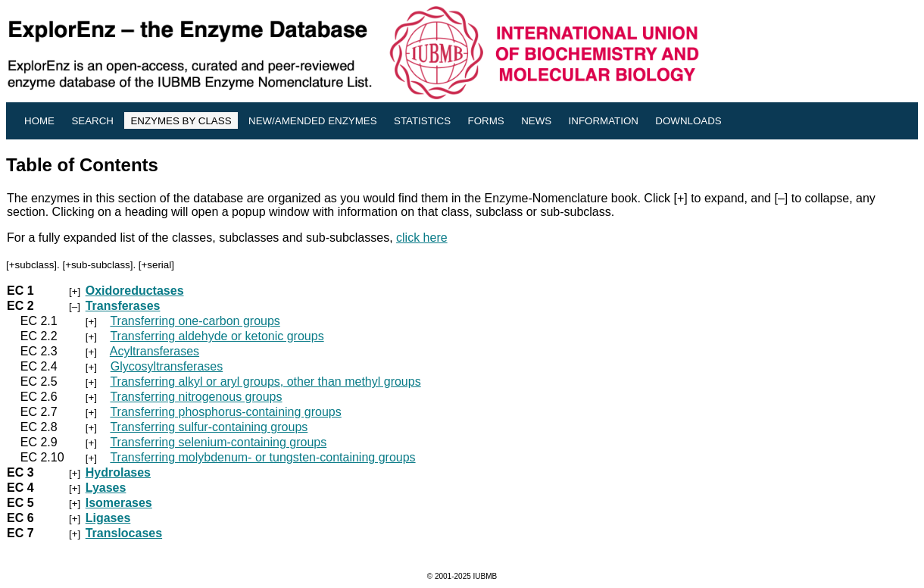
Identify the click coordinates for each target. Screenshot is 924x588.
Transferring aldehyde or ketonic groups (217, 336)
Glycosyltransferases (167, 366)
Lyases (106, 488)
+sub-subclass (98, 265)
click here (422, 238)
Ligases (108, 518)
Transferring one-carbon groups (195, 321)
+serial (157, 265)
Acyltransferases (155, 351)
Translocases (124, 533)
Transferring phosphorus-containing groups (225, 412)
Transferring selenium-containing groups (218, 442)
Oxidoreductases (135, 291)
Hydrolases (118, 472)
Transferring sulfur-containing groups (209, 427)
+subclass (32, 265)
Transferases (123, 306)
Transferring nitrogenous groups (196, 397)
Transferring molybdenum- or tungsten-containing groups (262, 457)
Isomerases (119, 503)
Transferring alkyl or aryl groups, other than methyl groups (265, 382)
